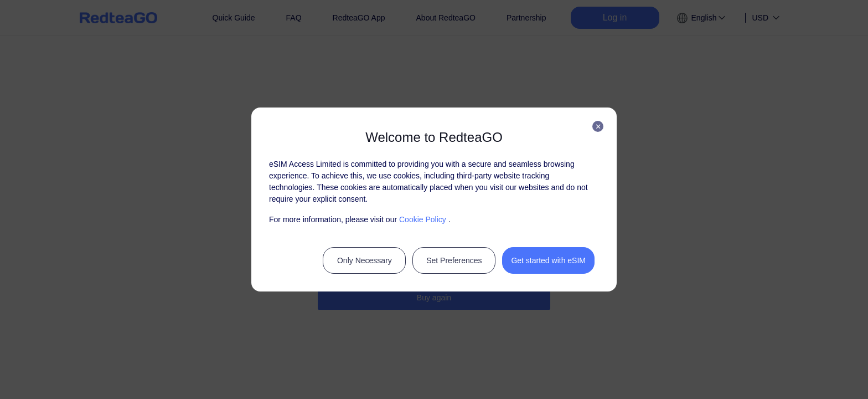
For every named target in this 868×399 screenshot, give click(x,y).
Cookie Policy (423, 219)
